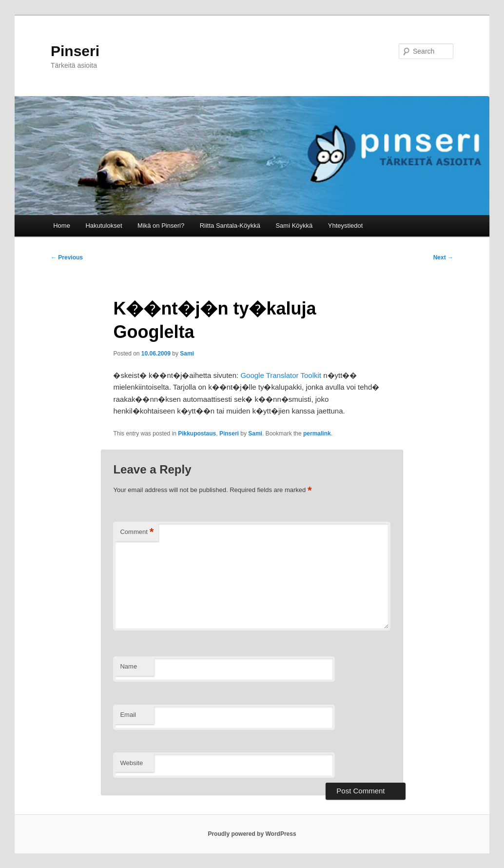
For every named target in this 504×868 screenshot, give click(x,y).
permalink (317, 434)
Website (131, 763)
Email (128, 715)
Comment (137, 532)
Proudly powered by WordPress (252, 834)
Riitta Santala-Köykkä (230, 226)
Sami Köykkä (294, 226)
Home (62, 226)
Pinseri (75, 51)
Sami (187, 354)
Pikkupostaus (197, 434)
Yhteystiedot (346, 226)
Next (443, 257)
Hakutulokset (104, 226)
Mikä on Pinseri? (161, 226)
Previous (67, 257)
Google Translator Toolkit (281, 375)
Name (128, 666)
